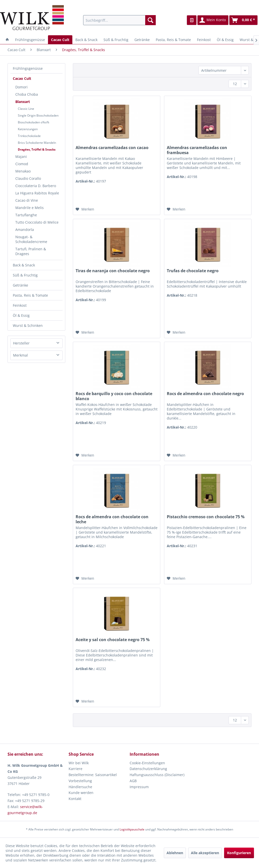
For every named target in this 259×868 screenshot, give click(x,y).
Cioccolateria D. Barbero (36, 186)
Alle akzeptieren (205, 853)
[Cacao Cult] (60, 40)
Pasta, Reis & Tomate (30, 295)
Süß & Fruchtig (25, 275)
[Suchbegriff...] (119, 20)
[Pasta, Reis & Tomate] (173, 40)
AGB (133, 781)
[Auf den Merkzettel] (85, 209)
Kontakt (75, 799)
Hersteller (21, 343)
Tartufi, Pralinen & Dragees (31, 251)
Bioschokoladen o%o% (34, 122)
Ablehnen (175, 853)
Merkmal (20, 355)
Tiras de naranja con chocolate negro (113, 271)
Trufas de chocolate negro (193, 271)
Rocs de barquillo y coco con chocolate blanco (114, 396)
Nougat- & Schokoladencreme (31, 239)
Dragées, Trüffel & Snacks (37, 149)
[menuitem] (119, 20)
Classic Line (26, 109)
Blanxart (23, 102)
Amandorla (25, 230)
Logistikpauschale (132, 829)
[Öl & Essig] (225, 40)
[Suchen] (150, 20)
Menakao (23, 171)
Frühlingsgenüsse (28, 68)
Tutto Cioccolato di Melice (37, 222)
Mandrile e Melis (30, 208)
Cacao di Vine (27, 200)
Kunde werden (81, 793)
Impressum (139, 787)
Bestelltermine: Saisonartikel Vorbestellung (93, 778)
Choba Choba (27, 94)
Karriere (75, 769)
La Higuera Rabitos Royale (37, 193)
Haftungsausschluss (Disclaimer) (157, 775)
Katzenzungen (28, 129)
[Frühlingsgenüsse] (30, 40)
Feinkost (20, 305)
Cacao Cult (22, 78)
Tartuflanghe (26, 215)
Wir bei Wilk (79, 763)
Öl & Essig (21, 315)
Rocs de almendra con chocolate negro (205, 394)
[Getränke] (142, 40)
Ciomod (22, 164)
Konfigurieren (239, 853)
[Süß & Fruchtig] (116, 40)
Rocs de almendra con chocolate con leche (112, 519)
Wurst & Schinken (28, 325)
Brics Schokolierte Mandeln (37, 143)
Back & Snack (24, 265)
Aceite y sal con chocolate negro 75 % (113, 640)
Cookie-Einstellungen (147, 763)
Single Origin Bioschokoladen (38, 115)
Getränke (20, 285)
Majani (21, 157)
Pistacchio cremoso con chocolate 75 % (206, 517)
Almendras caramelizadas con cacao (112, 148)
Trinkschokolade (29, 136)
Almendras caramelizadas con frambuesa (197, 150)
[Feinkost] (204, 40)
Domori (21, 87)
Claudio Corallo (28, 178)
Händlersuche (80, 787)
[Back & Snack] (86, 40)
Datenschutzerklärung (148, 769)
